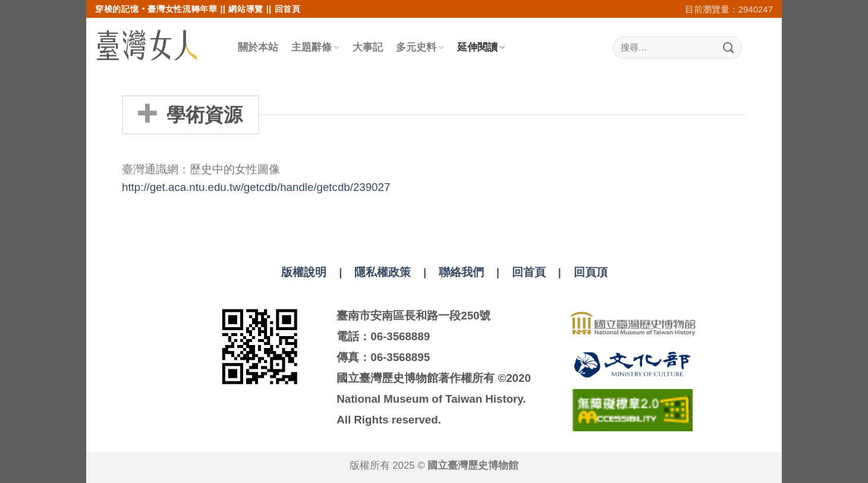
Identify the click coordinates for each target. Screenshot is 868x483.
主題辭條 (315, 47)
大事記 (368, 47)
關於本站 (258, 47)
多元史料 (420, 47)
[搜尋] (677, 48)
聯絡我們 (461, 272)
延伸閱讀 (481, 47)
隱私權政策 (383, 272)
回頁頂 (591, 272)
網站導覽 (246, 9)
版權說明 (304, 272)
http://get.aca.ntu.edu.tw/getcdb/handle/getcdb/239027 (256, 187)
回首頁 (288, 9)
